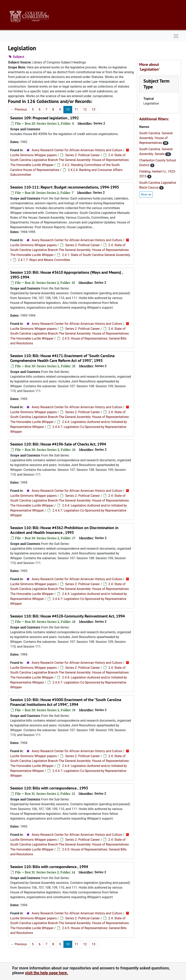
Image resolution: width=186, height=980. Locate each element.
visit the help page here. (46, 973)
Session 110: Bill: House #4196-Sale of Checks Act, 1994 (58, 444)
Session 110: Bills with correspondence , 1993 (49, 788)
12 (85, 109)
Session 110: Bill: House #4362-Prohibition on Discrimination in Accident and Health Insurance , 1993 (64, 530)
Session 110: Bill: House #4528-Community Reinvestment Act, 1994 (67, 616)
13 (94, 109)
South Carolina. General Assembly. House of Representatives (156, 138)
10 (68, 109)
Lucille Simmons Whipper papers (33, 155)
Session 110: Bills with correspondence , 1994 (49, 867)
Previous (19, 109)
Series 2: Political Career (82, 155)
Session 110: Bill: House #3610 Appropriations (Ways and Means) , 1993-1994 (66, 275)
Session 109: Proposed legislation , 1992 (44, 118)
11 (76, 109)
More (146, 195)
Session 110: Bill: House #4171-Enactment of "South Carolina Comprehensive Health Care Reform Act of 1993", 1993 (62, 358)
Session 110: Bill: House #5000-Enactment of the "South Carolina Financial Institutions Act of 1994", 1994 (66, 702)
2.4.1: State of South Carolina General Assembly (96, 255)
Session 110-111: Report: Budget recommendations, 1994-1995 (65, 187)
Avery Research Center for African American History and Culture (77, 150)
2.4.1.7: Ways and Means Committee (44, 260)
